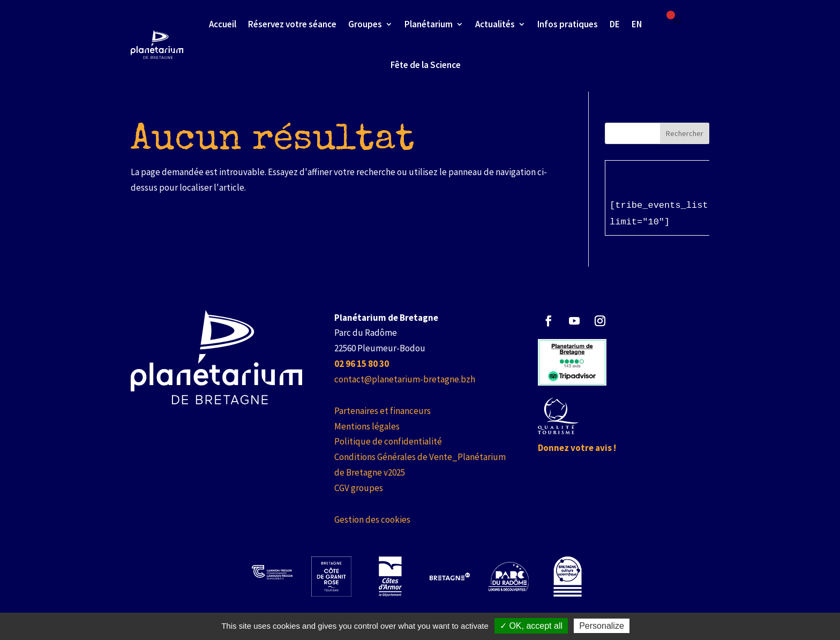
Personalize (602, 626)
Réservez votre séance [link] (292, 24)
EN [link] (637, 24)
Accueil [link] (223, 24)
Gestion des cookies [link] (372, 519)
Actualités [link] (495, 24)
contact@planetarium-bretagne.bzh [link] (405, 379)
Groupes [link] (365, 24)
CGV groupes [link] (359, 488)
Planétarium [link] (429, 24)
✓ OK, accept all (531, 626)
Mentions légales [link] (367, 426)
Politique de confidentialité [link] (388, 441)
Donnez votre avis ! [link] (577, 448)
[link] (362, 364)
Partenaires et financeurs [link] (382, 411)
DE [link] (615, 24)
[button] (549, 321)
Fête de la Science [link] (426, 65)
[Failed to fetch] (677, 20)
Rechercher (685, 133)
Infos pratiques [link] (568, 24)
